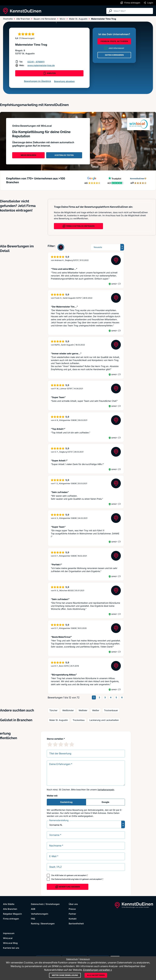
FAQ (33, 919)
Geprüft (114, 284)
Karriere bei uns (11, 948)
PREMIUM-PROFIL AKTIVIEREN (114, 41)
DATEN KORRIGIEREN (114, 55)
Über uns (73, 904)
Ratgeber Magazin (12, 914)
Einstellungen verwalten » (98, 970)
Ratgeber (46, 20)
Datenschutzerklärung (64, 879)
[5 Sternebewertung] (72, 744)
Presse (72, 909)
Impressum (9, 933)
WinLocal (8, 938)
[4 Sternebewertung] (66, 744)
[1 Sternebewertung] (50, 744)
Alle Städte (9, 20)
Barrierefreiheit (76, 924)
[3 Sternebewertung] (61, 744)
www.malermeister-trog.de (41, 65)
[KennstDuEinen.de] (22, 11)
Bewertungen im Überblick (38, 81)
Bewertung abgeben (64, 81)
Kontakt (73, 919)
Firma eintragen (11, 919)
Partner (72, 914)
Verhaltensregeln (106, 790)
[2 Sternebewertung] (55, 744)
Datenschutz (37, 904)
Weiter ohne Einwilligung (65, 975)
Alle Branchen (28, 20)
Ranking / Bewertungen (43, 924)
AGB (57, 875)
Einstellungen (53, 904)
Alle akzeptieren (96, 975)
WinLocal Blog (10, 943)
